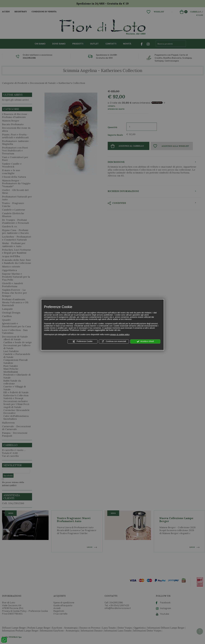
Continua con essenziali (114, 341)
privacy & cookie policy (120, 334)
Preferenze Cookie (83, 341)
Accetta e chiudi (145, 341)
